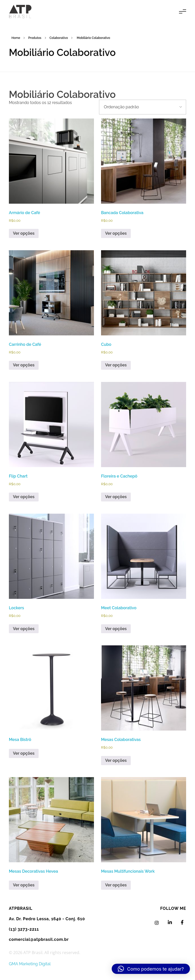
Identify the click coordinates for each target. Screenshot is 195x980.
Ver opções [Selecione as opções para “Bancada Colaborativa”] (116, 233)
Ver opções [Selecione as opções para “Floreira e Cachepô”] (116, 497)
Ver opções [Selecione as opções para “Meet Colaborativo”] (116, 629)
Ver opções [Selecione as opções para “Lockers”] (24, 629)
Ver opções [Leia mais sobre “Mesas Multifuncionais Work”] (116, 885)
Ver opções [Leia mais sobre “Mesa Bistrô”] (24, 753)
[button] (151, 969)
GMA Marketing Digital (30, 964)
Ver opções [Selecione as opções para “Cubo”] (116, 365)
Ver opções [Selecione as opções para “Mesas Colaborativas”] (116, 760)
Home (16, 38)
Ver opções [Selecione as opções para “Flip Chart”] (24, 497)
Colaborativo (59, 38)
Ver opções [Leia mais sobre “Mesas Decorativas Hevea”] (24, 885)
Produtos (35, 38)
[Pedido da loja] (143, 107)
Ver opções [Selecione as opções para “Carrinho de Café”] (24, 365)
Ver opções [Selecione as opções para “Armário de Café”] (24, 233)
